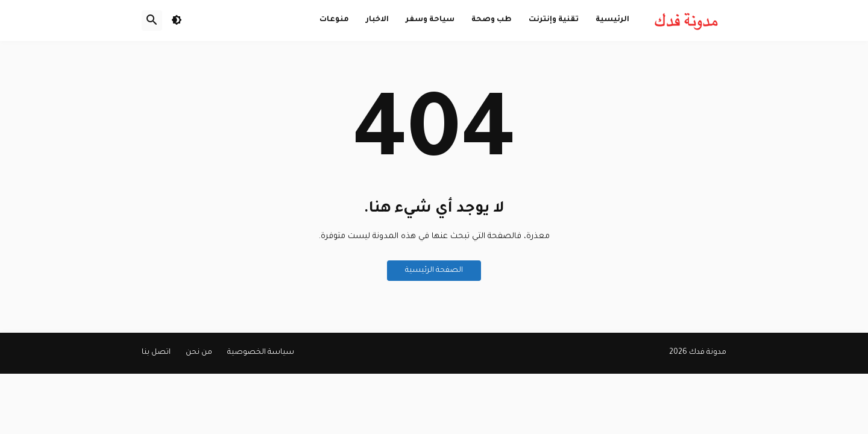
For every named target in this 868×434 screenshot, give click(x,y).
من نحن (199, 353)
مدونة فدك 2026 (698, 353)
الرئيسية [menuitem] (612, 20)
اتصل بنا (156, 353)
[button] (177, 20)
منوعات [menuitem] (334, 20)
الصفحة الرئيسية (434, 271)
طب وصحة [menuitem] (492, 20)
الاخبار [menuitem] (377, 20)
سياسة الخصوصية (261, 353)
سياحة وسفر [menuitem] (430, 20)
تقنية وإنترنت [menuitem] (554, 20)
